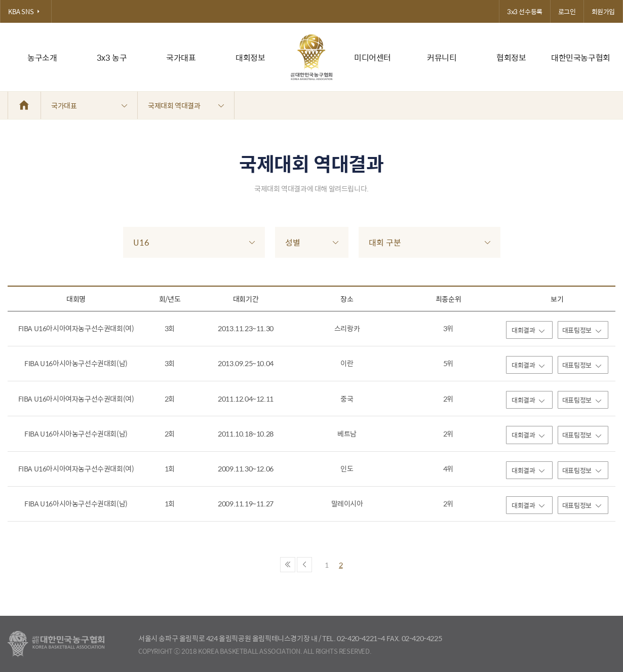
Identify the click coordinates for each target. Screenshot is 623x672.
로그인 (567, 11)
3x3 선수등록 (525, 11)
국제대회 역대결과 (186, 105)
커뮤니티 (442, 57)
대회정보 (250, 57)
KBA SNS (26, 11)
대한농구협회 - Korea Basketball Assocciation (56, 644)
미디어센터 (373, 57)
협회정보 (511, 57)
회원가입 (603, 11)
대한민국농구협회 (581, 57)
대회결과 (528, 330)
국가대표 (181, 57)
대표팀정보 (582, 330)
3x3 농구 (112, 57)
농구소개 (42, 57)
